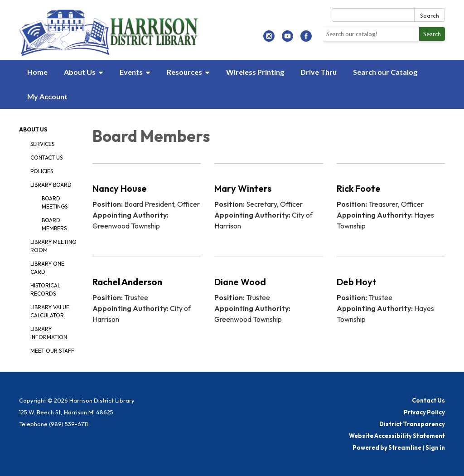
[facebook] (306, 39)
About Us (33, 129)
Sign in (435, 447)
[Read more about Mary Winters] (268, 204)
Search (430, 15)
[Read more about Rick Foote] (391, 204)
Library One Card (47, 268)
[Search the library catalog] (371, 34)
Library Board (51, 185)
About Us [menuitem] (80, 72)
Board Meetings (55, 202)
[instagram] (269, 39)
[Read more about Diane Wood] (268, 298)
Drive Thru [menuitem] (319, 72)
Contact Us (46, 158)
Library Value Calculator (50, 311)
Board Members (54, 224)
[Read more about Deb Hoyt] (391, 298)
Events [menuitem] (131, 72)
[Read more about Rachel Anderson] (147, 298)
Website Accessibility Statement (397, 436)
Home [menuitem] (37, 72)
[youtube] (288, 39)
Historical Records (45, 289)
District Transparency (412, 424)
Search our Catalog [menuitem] (385, 72)
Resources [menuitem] (184, 72)
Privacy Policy (424, 412)
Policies (42, 171)
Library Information (49, 333)
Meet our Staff (52, 351)
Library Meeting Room (53, 246)
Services (42, 144)
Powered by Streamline (387, 447)
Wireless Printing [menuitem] (255, 72)
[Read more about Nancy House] (147, 204)
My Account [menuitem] (47, 96)
